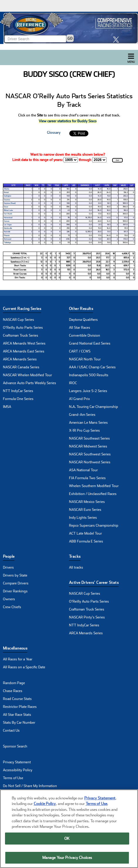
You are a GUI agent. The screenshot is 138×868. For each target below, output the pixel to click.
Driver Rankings (15, 591)
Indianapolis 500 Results (89, 375)
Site (13, 185)
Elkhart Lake (8, 210)
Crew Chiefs (12, 607)
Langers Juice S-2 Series (88, 391)
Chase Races (13, 691)
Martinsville (8, 228)
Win (36, 185)
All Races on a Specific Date (24, 667)
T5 (43, 185)
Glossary (54, 133)
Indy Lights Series (83, 518)
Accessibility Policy (18, 770)
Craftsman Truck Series (21, 335)
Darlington (7, 196)
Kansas (7, 221)
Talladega (7, 243)
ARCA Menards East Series (24, 351)
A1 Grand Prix (79, 399)
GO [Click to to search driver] (70, 38)
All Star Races (80, 328)
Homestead (8, 218)
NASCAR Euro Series (85, 510)
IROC (73, 383)
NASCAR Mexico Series (87, 502)
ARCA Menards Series (20, 359)
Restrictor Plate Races (20, 707)
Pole (57, 185)
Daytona (7, 200)
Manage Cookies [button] (16, 794)
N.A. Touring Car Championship (94, 407)
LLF (132, 185)
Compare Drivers (16, 583)
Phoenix (7, 235)
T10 (49, 185)
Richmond (7, 239)
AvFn (107, 185)
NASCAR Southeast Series (89, 438)
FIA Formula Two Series (87, 478)
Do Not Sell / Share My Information (30, 786)
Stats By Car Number (19, 723)
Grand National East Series (90, 343)
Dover (6, 207)
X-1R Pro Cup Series (84, 430)
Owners (9, 599)
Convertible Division (85, 335)
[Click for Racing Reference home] (69, 28)
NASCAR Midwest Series (88, 446)
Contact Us (11, 730)
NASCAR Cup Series (18, 320)
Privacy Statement (17, 762)
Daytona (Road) (10, 203)
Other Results (81, 309)
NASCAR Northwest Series (90, 462)
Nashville (7, 232)
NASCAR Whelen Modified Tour (27, 375)
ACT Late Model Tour (85, 533)
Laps (66, 185)
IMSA (7, 407)
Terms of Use (13, 778)
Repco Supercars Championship (94, 525)
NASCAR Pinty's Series (87, 617)
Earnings (85, 185)
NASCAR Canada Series (21, 367)
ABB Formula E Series (86, 541)
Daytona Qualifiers (83, 320)
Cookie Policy (45, 809)
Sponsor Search (15, 746)
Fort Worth (8, 214)
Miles (123, 185)
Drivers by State (15, 575)
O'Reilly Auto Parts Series (23, 328)
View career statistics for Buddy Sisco (68, 121)
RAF (115, 185)
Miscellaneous (15, 648)
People (9, 556)
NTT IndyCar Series (18, 391)
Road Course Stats (17, 699)
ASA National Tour (83, 470)
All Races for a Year (18, 659)
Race (28, 185)
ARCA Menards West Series (24, 343)
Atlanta (6, 189)
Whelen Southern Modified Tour (94, 486)
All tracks (76, 567)
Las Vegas (8, 225)
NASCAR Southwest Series (90, 454)
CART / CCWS (80, 351)
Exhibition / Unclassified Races (93, 494)
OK (67, 844)
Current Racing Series (22, 309)
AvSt (97, 185)
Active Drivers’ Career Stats (94, 583)
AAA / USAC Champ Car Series (92, 367)
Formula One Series (18, 399)
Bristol (6, 192)
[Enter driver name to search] (35, 39)
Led (74, 185)
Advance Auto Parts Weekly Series (30, 383)
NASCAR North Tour (85, 359)
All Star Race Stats (17, 715)
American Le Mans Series (88, 423)
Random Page (14, 683)
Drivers (8, 567)
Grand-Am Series (82, 415)
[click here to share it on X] (117, 39)
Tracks (75, 556)
